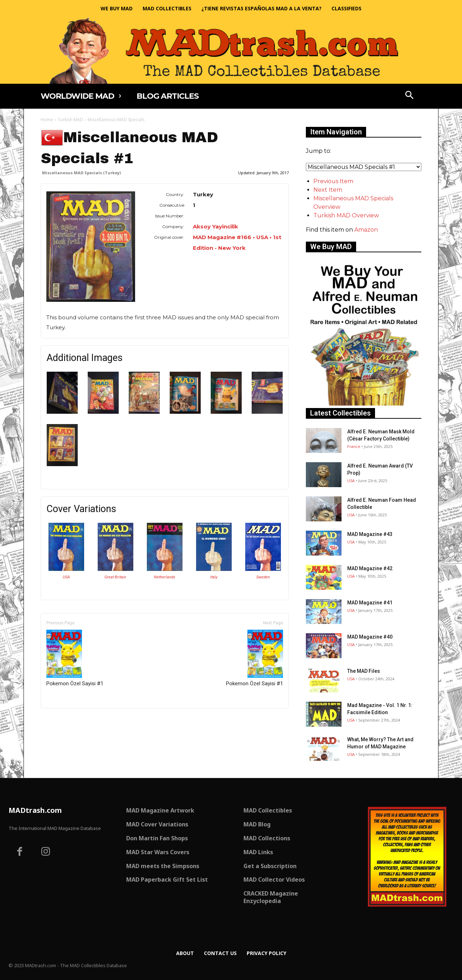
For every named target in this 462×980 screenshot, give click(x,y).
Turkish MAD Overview (346, 215)
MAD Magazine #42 (370, 568)
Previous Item (333, 181)
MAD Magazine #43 (370, 534)
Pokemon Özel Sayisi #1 (75, 658)
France (354, 446)
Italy (214, 577)
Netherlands (165, 577)
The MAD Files (364, 671)
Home (47, 120)
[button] (410, 96)
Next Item (328, 190)
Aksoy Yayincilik (215, 226)
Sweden (263, 577)
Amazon (366, 230)
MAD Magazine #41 (370, 603)
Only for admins (65, 720)
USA (66, 577)
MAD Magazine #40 (370, 637)
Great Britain (115, 577)
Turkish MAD (70, 120)
